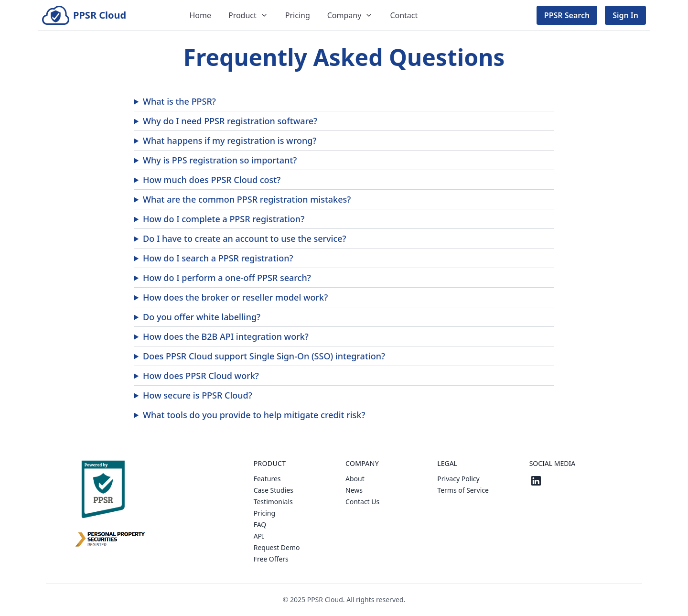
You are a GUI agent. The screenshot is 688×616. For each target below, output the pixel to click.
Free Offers (271, 559)
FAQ (260, 524)
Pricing (298, 15)
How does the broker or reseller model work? (235, 297)
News (354, 490)
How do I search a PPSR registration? (218, 258)
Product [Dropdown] (248, 15)
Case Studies (274, 490)
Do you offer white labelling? (202, 317)
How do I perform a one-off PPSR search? (227, 278)
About (355, 479)
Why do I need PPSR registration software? (230, 121)
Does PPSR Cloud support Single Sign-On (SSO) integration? (264, 356)
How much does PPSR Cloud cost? (212, 180)
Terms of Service (463, 490)
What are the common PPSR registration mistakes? (247, 199)
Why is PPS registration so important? (220, 160)
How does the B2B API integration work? (226, 336)
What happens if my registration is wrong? (230, 140)
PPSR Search (567, 15)
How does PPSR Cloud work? (201, 376)
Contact (404, 15)
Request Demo (277, 547)
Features (267, 479)
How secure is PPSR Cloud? (198, 395)
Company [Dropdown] (350, 15)
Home (200, 15)
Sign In (625, 15)
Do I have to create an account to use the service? (245, 238)
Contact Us (362, 502)
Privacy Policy (458, 479)
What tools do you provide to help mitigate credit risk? (254, 415)
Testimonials (273, 502)
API (259, 536)
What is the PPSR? (179, 101)
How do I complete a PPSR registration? (224, 219)
